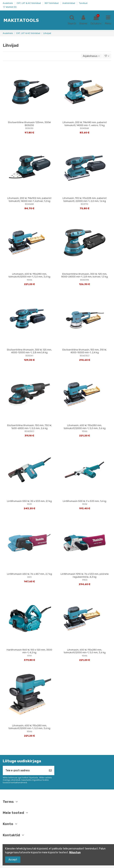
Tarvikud (83, 3)
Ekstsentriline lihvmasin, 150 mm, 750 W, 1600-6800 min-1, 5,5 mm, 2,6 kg (29, 427)
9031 (29, 504)
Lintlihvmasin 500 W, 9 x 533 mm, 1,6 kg (85, 501)
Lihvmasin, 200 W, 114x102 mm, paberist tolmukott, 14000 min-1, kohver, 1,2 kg (29, 200)
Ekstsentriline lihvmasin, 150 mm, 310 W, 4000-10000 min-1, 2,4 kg (85, 351)
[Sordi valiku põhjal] (91, 56)
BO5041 (29, 356)
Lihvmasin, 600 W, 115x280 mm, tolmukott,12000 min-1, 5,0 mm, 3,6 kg (29, 275)
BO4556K (85, 128)
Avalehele (8, 3)
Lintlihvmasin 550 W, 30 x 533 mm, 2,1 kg (29, 501)
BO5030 (29, 128)
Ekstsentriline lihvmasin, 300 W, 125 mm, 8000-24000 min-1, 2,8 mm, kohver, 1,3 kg (85, 275)
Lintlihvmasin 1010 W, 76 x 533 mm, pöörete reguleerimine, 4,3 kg (85, 575)
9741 (29, 656)
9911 (29, 577)
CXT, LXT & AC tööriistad (29, 3)
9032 (85, 504)
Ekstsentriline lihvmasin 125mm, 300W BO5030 (29, 124)
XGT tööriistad (52, 3)
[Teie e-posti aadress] (25, 770)
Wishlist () (10, 7)
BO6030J (85, 356)
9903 (85, 580)
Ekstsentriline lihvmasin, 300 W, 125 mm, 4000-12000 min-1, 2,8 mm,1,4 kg (29, 351)
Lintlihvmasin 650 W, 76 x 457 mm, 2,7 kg (29, 574)
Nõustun (75, 852)
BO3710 (85, 204)
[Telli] (50, 770)
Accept (13, 860)
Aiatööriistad (69, 3)
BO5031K (85, 280)
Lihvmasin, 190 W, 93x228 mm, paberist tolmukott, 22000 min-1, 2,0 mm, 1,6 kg (85, 200)
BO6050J (29, 431)
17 (107, 56)
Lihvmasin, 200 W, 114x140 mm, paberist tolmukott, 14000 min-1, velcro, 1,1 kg (85, 124)
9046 (29, 280)
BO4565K (29, 204)
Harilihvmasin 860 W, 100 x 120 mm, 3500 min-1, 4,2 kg (29, 651)
